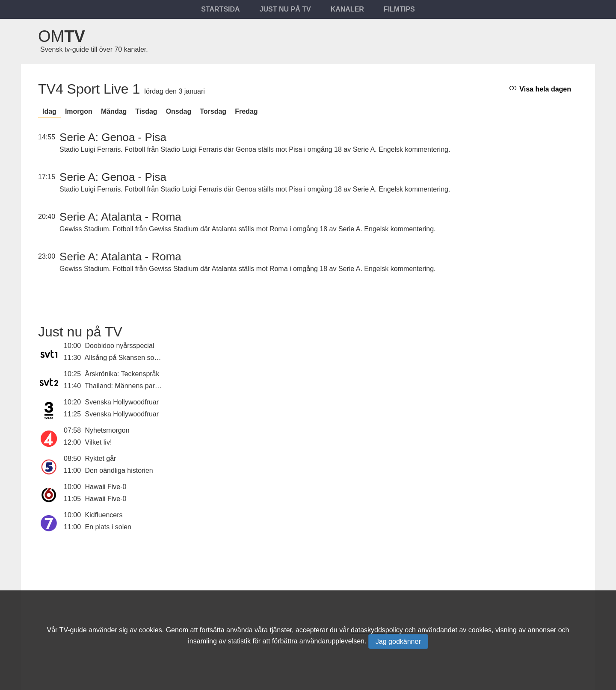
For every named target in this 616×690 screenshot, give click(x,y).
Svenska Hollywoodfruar (122, 402)
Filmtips (399, 9)
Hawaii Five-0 (106, 487)
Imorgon (79, 111)
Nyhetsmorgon (107, 430)
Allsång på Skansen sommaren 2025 (141, 358)
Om (62, 36)
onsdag (179, 111)
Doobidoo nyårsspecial (120, 346)
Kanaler (347, 9)
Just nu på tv (285, 9)
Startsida (220, 9)
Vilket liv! (99, 442)
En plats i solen (108, 527)
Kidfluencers (104, 515)
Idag (49, 111)
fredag (246, 111)
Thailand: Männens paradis (126, 386)
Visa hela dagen (540, 89)
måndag (114, 111)
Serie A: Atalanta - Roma (120, 217)
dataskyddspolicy (377, 630)
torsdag (213, 111)
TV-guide (73, 630)
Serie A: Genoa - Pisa (113, 137)
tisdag (146, 111)
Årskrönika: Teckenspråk (122, 374)
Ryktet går (101, 459)
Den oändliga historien (119, 470)
